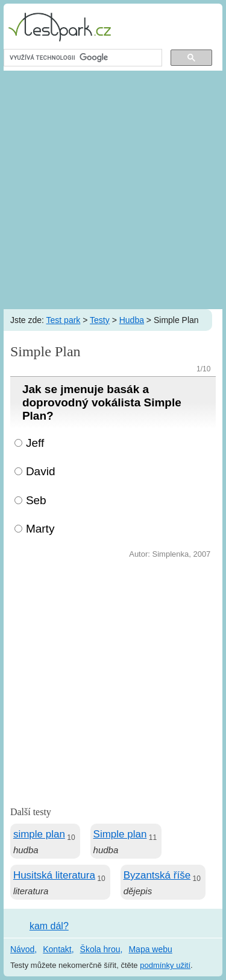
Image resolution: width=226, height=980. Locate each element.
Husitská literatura (54, 875)
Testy (100, 320)
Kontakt (57, 949)
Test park (64, 320)
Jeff (35, 443)
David (41, 471)
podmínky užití (165, 965)
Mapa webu (150, 949)
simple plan (39, 834)
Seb (36, 500)
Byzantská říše (157, 875)
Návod (22, 949)
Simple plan (120, 834)
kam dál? (49, 926)
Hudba (132, 320)
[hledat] (82, 58)
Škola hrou (100, 949)
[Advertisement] (113, 190)
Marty (40, 529)
